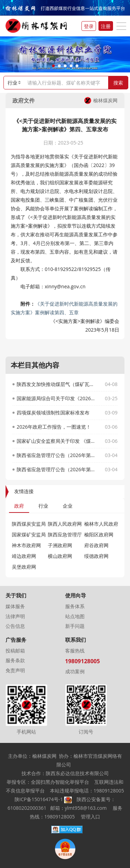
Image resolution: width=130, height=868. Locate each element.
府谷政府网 (99, 545)
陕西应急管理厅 (65, 534)
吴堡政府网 (24, 567)
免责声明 (15, 670)
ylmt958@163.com (86, 808)
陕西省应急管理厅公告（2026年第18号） (57, 455)
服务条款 (15, 660)
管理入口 (90, 817)
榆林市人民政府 (101, 524)
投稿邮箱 (15, 651)
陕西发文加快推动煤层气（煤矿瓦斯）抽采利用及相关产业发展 (57, 384)
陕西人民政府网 (65, 524)
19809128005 (83, 661)
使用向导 (76, 595)
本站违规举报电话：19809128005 (87, 791)
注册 (106, 26)
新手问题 (75, 626)
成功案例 (75, 671)
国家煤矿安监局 (29, 534)
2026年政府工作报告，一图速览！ (54, 427)
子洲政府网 (60, 545)
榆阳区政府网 (99, 534)
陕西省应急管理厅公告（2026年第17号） (57, 469)
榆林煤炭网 (101, 100)
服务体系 (75, 606)
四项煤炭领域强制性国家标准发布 (53, 413)
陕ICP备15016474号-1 (39, 799)
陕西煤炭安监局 (29, 524)
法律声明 (15, 616)
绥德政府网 (96, 556)
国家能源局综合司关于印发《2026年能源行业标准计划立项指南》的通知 (57, 398)
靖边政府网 (27, 556)
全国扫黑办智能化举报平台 (60, 782)
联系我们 (76, 640)
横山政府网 (60, 556)
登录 (89, 26)
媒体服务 (15, 606)
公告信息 (15, 626)
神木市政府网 (26, 545)
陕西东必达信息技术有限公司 (77, 773)
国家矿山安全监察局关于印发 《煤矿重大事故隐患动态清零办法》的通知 (57, 441)
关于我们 (16, 595)
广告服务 (16, 640)
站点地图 (75, 616)
